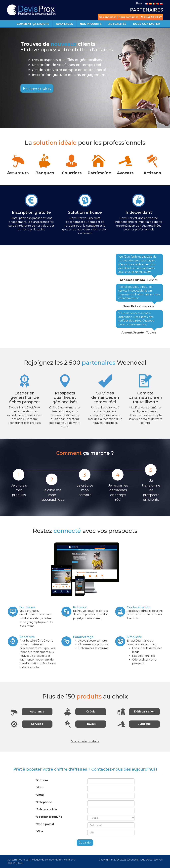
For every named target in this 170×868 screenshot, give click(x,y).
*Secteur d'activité (49, 817)
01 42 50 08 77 (151, 17)
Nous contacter (128, 17)
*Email (40, 795)
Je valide (85, 843)
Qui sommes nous (18, 860)
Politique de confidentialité (46, 860)
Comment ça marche (33, 24)
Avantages (64, 24)
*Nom (39, 787)
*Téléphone (44, 802)
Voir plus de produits (85, 741)
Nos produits (91, 24)
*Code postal (45, 824)
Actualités (117, 24)
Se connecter (108, 17)
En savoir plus (37, 88)
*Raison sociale (46, 809)
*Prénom (42, 780)
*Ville (39, 831)
